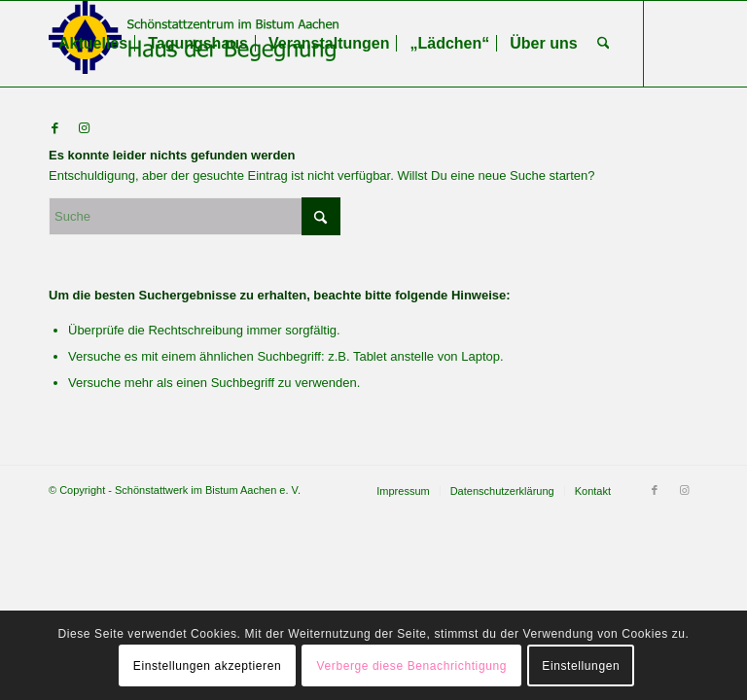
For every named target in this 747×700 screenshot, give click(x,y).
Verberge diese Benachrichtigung (412, 666)
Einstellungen (581, 666)
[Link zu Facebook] (54, 128)
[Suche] (604, 44)
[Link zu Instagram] (84, 128)
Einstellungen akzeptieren (207, 666)
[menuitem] (93, 44)
